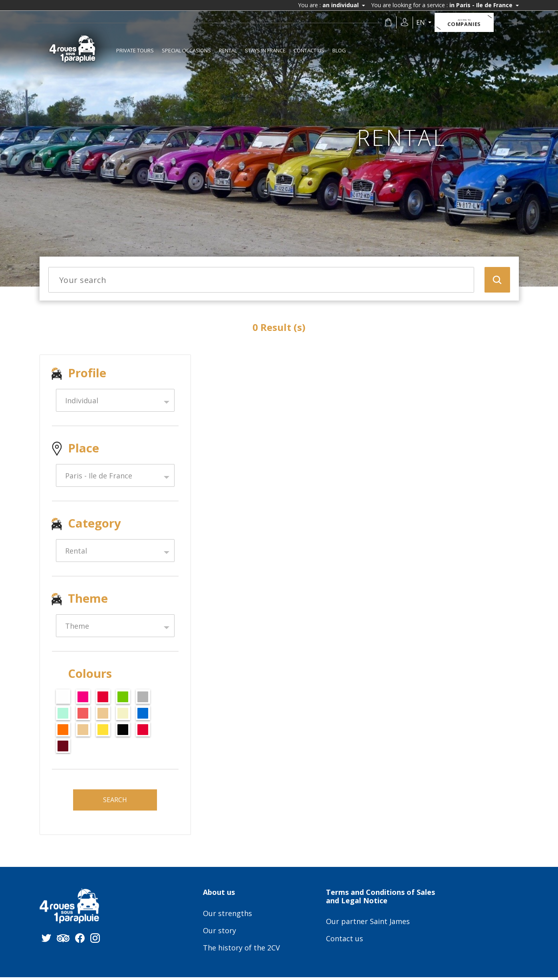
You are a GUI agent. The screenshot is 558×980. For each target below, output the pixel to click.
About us (219, 896)
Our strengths (227, 917)
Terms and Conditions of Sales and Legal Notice (380, 899)
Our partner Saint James (368, 925)
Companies (467, 23)
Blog (339, 50)
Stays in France (265, 50)
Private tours (135, 50)
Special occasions (186, 50)
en (424, 22)
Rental (228, 50)
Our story (219, 934)
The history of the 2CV (241, 951)
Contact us (309, 50)
